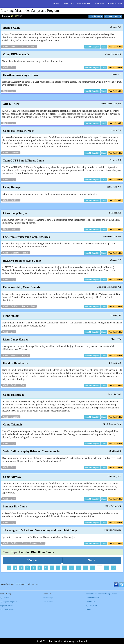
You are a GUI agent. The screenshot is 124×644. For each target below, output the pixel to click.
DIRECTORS (68, 3)
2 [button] (15, 601)
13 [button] (86, 601)
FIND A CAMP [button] (115, 3)
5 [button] (34, 601)
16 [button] (107, 601)
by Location (5, 630)
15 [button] (100, 601)
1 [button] (9, 601)
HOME (56, 3)
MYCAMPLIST (84, 3)
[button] (104, 47)
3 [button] (21, 601)
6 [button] (40, 601)
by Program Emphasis (9, 634)
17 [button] (114, 601)
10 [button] (65, 601)
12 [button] (79, 601)
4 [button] (27, 601)
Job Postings (48, 630)
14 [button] (93, 601)
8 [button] (52, 601)
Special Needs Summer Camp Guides (101, 626)
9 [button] (58, 601)
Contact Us (90, 634)
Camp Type (10, 585)
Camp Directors (92, 630)
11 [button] (72, 601)
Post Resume (48, 634)
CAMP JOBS (99, 3)
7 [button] (46, 601)
